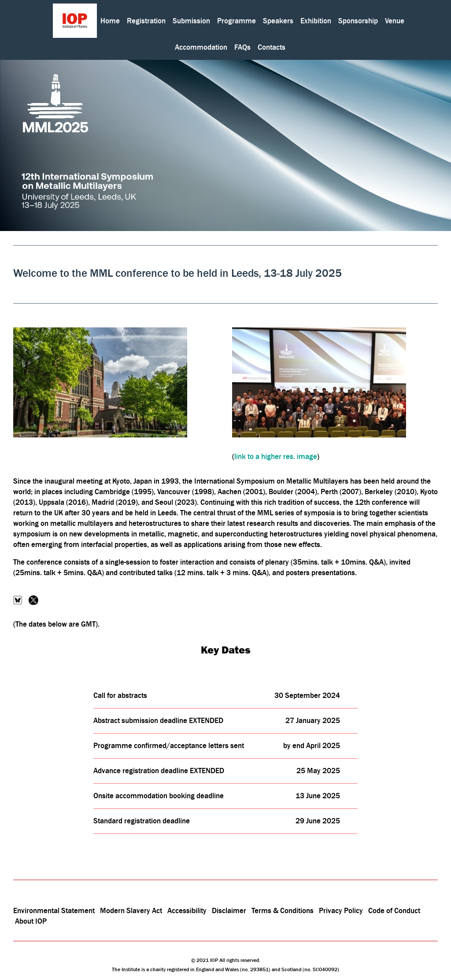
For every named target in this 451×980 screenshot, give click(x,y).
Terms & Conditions (283, 910)
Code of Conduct (394, 910)
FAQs (242, 47)
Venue (395, 21)
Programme (237, 21)
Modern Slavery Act (131, 910)
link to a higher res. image (276, 456)
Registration (146, 21)
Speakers (278, 21)
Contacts (272, 47)
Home (110, 21)
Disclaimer (229, 910)
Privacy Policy (341, 910)
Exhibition (316, 21)
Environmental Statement (54, 910)
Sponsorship (358, 21)
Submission (191, 21)
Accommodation (201, 47)
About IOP (31, 921)
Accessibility (188, 910)
